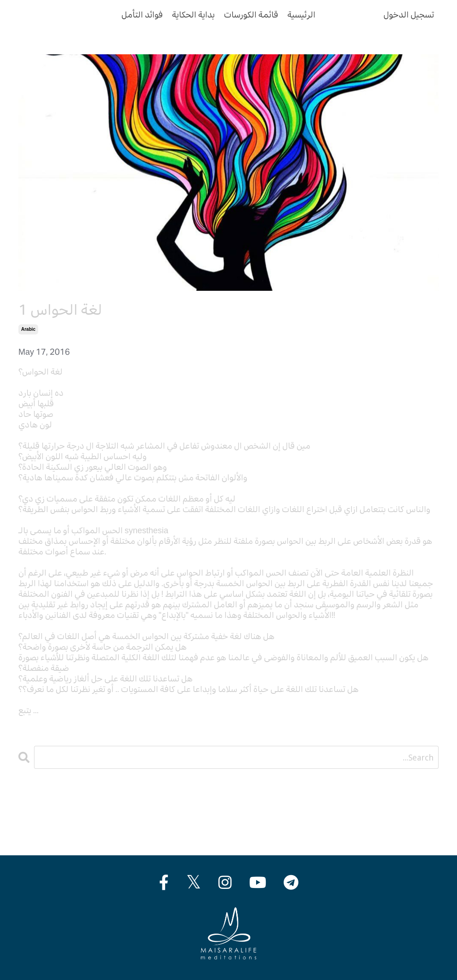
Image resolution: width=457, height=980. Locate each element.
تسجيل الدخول (409, 14)
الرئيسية (301, 14)
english (32, 825)
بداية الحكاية (193, 14)
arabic (28, 329)
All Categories (44, 804)
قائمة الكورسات (251, 14)
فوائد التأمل (142, 14)
